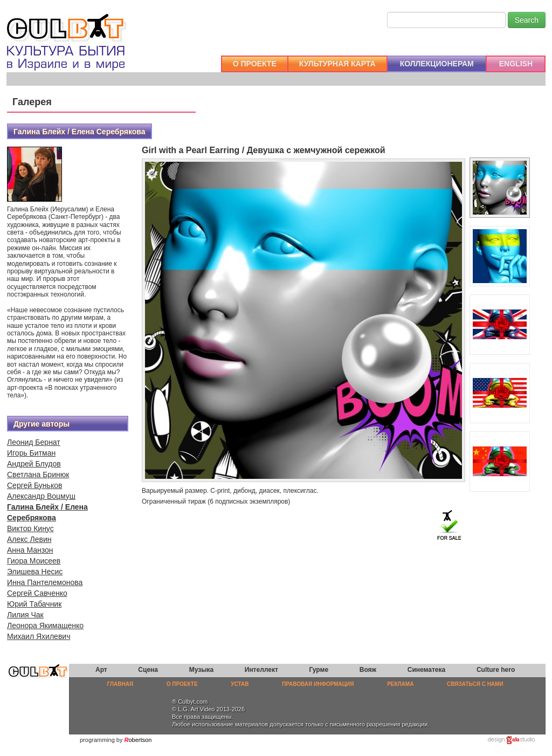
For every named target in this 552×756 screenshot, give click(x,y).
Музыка (201, 670)
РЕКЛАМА (400, 684)
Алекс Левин (29, 539)
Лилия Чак (25, 615)
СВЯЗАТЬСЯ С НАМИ (475, 684)
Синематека (426, 670)
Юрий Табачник (34, 604)
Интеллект (261, 670)
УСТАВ (240, 684)
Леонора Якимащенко (45, 626)
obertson (140, 740)
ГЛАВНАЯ (120, 684)
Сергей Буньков (34, 485)
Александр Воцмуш (41, 496)
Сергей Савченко (37, 593)
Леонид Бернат (34, 442)
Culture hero (496, 670)
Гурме (319, 670)
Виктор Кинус (30, 528)
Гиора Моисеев (34, 561)
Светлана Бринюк (38, 475)
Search (527, 20)
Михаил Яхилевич (39, 636)
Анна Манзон (30, 550)
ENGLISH (516, 64)
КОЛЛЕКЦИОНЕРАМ (437, 64)
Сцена (148, 670)
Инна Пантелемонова (45, 582)
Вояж (368, 670)
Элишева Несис (35, 572)
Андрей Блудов (34, 464)
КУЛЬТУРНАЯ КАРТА (337, 64)
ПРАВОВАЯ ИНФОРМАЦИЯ (318, 684)
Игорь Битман (31, 453)
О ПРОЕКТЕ (255, 64)
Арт (101, 670)
